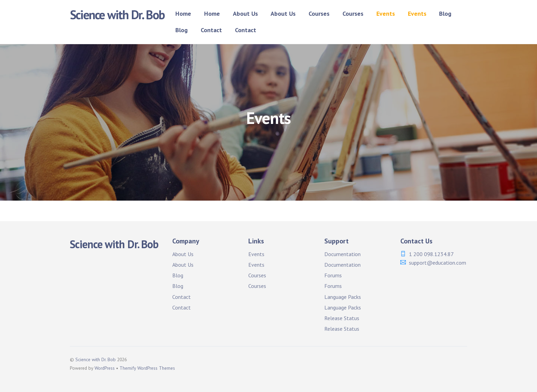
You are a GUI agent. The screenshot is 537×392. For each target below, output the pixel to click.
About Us (245, 14)
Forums (333, 275)
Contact (211, 30)
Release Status (342, 318)
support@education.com (438, 263)
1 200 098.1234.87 (431, 254)
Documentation (342, 254)
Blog (445, 14)
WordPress (105, 368)
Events (386, 14)
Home (183, 14)
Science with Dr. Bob (96, 359)
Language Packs (343, 297)
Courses (319, 14)
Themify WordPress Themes (147, 368)
